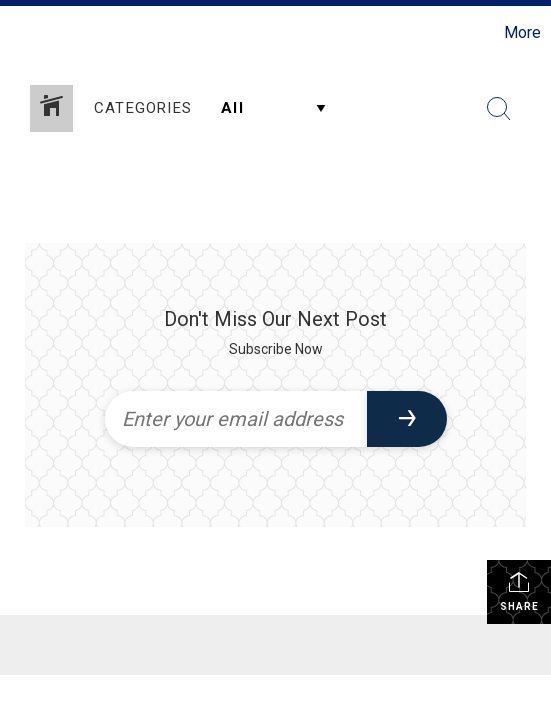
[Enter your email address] (236, 419)
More (522, 32)
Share (519, 591)
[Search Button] (499, 109)
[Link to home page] (18, 33)
